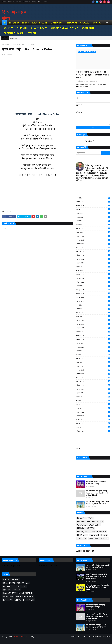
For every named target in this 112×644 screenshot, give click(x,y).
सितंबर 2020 (93, 431)
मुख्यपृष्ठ (4, 45)
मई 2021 (93, 401)
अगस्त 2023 (93, 297)
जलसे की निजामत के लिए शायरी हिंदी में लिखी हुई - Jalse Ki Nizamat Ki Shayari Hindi (97, 576)
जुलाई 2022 (93, 347)
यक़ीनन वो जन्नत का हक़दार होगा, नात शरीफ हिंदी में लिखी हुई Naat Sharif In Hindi (98, 587)
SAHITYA (82, 538)
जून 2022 (93, 351)
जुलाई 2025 (93, 217)
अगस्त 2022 (93, 343)
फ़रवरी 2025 (93, 236)
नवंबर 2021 (93, 378)
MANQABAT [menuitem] (57, 23)
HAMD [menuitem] (25, 23)
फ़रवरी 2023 (93, 320)
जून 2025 (93, 221)
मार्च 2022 (93, 362)
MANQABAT (83, 532)
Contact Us (87, 637)
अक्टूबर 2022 (93, 336)
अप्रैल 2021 (93, 404)
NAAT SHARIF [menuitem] (40, 23)
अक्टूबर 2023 (93, 290)
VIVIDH (104, 538)
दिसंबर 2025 (93, 206)
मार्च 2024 (93, 271)
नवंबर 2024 (93, 248)
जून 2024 (93, 267)
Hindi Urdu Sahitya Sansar (22, 637)
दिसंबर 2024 (93, 244)
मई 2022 (93, 355)
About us (11, 2)
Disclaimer (26, 2)
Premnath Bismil (99, 535)
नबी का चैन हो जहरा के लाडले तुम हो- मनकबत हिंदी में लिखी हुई (96, 483)
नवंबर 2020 (93, 423)
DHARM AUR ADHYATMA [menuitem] (64, 28)
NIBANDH (82, 535)
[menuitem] (5, 23)
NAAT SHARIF (99, 532)
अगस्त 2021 (93, 389)
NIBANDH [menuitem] (22, 28)
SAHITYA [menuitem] (9, 28)
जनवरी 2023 (93, 324)
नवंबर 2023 (93, 286)
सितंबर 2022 (93, 339)
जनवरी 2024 (93, 278)
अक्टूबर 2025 (93, 213)
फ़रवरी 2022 (93, 366)
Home (4, 2)
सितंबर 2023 (93, 293)
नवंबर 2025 (93, 209)
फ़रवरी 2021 (93, 412)
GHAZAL (81, 525)
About (79, 637)
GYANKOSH (94, 525)
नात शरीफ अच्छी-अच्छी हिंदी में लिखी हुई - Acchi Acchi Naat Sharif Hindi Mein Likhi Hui (97, 493)
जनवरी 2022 (93, 370)
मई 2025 (93, 225)
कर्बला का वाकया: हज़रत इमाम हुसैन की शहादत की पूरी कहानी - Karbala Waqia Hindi (92, 75)
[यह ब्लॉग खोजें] (89, 153)
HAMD (80, 528)
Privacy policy (36, 2)
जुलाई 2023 (93, 301)
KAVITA (9, 45)
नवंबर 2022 (93, 332)
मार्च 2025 (93, 232)
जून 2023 (93, 305)
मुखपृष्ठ (78, 448)
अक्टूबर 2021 (93, 381)
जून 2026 (93, 198)
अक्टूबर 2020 (93, 427)
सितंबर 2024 (93, 255)
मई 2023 (93, 309)
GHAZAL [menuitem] (85, 23)
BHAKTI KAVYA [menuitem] (39, 28)
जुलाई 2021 (93, 393)
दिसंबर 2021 (93, 374)
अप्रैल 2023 (93, 313)
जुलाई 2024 (93, 263)
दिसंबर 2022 (93, 328)
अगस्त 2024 (93, 259)
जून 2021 (93, 397)
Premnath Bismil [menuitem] (14, 33)
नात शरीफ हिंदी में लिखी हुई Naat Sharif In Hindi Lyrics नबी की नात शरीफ (98, 503)
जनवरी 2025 (93, 240)
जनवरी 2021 (93, 416)
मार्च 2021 (93, 408)
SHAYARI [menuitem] (72, 23)
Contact (18, 2)
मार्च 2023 (93, 316)
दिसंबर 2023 (93, 282)
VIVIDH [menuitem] (32, 33)
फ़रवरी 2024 (93, 274)
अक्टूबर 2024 (93, 251)
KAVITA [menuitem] (96, 23)
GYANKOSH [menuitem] (88, 28)
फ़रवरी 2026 (93, 202)
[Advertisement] (38, 83)
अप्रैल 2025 (93, 229)
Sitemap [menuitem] (14, 23)
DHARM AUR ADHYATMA (90, 521)
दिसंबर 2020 (93, 420)
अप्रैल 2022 (93, 358)
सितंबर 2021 (93, 385)
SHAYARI (93, 538)
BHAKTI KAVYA (85, 518)
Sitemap (45, 2)
